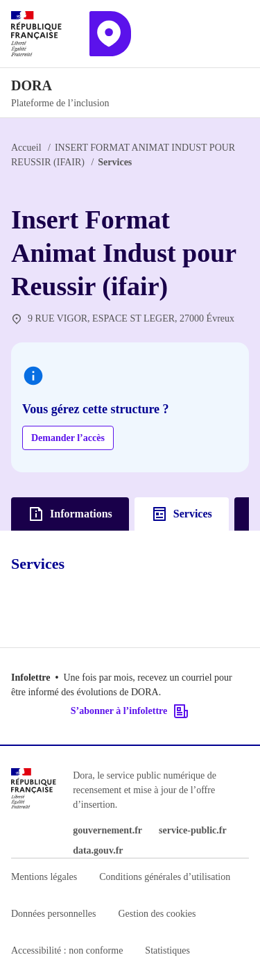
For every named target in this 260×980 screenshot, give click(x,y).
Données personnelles (53, 914)
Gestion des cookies (157, 914)
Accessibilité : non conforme (67, 950)
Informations (70, 514)
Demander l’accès (68, 438)
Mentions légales (44, 877)
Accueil (26, 148)
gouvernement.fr (107, 830)
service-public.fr (193, 830)
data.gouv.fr (98, 850)
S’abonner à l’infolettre (130, 711)
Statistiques (167, 950)
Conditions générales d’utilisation (165, 877)
